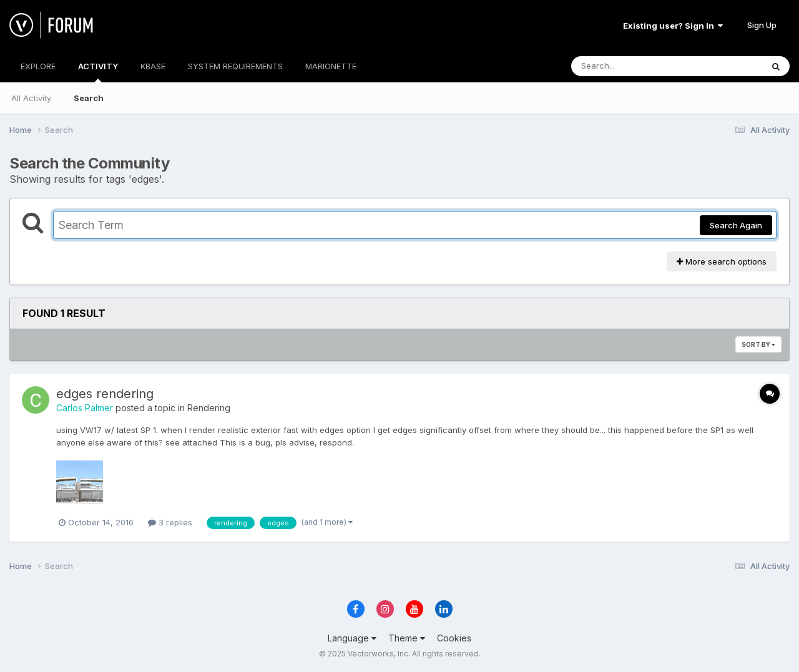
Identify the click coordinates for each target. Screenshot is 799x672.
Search (89, 98)
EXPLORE (38, 66)
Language (352, 638)
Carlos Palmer (85, 408)
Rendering (209, 408)
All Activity (31, 98)
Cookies (454, 638)
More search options (722, 261)
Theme (407, 638)
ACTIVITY (98, 72)
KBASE (153, 66)
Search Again (736, 225)
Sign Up (762, 25)
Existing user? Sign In (673, 26)
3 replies (170, 522)
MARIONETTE (331, 66)
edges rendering (105, 394)
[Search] (633, 66)
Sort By (758, 344)
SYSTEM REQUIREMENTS (235, 66)
